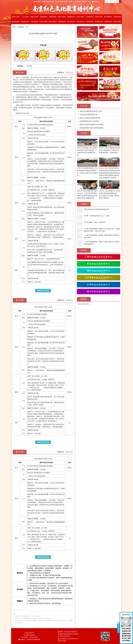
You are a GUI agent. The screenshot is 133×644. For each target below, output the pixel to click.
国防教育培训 (71, 17)
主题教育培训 (108, 22)
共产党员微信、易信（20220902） (95, 222)
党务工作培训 (62, 17)
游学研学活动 (99, 22)
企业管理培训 (71, 22)
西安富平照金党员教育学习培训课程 (91, 125)
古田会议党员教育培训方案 (88, 115)
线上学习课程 (43, 22)
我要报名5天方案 (43, 291)
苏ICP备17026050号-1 (64, 636)
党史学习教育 (80, 17)
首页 (14, 27)
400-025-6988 (86, 2)
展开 (118, 628)
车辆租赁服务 (62, 22)
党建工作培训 (34, 17)
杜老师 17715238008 (74, 2)
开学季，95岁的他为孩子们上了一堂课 (97, 216)
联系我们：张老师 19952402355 (44, 2)
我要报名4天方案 (43, 442)
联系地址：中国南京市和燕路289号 (29, 639)
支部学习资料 (99, 17)
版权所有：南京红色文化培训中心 (68, 632)
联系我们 (95, 2)
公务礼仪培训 (80, 22)
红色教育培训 (90, 17)
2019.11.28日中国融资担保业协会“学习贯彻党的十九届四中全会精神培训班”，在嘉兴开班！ (109, 150)
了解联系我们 (90, 22)
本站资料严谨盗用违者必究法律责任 (68, 634)
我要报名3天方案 (43, 557)
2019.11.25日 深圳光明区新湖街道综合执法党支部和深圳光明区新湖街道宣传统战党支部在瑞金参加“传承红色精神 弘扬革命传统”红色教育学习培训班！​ (109, 173)
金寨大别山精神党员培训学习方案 (91, 111)
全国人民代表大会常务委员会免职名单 (96, 209)
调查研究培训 (25, 22)
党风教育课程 (53, 17)
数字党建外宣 (108, 17)
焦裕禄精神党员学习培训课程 (89, 121)
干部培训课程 (43, 17)
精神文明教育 (53, 22)
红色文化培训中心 (29, 633)
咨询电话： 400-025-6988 (29, 637)
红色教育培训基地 (29, 635)
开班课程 (21, 27)
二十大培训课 (25, 17)
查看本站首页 (16, 17)
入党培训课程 (34, 22)
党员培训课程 (117, 17)
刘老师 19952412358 (61, 2)
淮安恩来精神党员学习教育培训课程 (91, 128)
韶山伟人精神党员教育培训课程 (90, 118)
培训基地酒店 (16, 22)
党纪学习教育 (117, 22)
